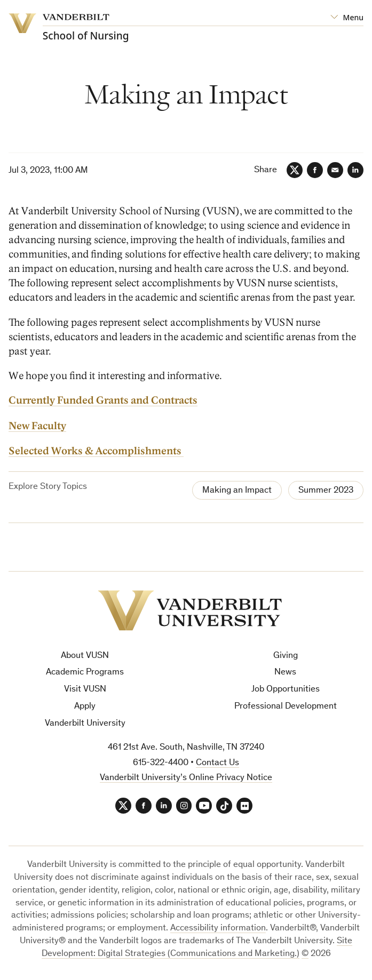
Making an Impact (237, 491)
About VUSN (85, 656)
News (285, 673)
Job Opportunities (286, 690)
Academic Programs (85, 673)
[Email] (335, 170)
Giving (286, 656)
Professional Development (286, 707)
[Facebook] (315, 170)
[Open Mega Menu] (347, 18)
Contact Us (217, 763)
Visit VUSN (85, 690)
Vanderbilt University (85, 724)
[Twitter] (295, 170)
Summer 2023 (326, 491)
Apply (85, 707)
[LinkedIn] (355, 170)
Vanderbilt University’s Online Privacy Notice (186, 778)
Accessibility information (218, 929)
